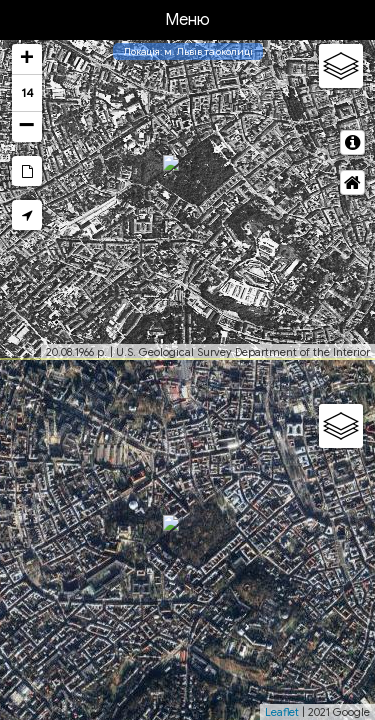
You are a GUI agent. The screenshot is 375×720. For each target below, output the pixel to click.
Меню (187, 20)
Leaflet (282, 712)
